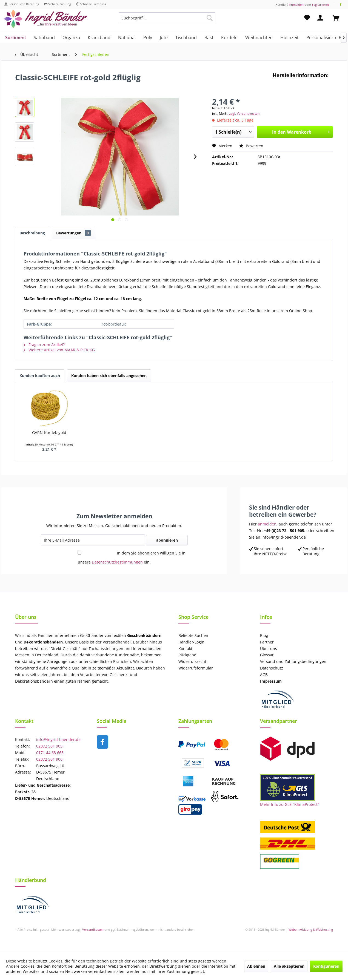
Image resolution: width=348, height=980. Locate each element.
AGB (264, 675)
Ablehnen (256, 966)
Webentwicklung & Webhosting (311, 929)
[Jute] (164, 38)
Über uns (269, 649)
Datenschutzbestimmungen (117, 562)
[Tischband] (186, 38)
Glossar (267, 655)
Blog (264, 635)
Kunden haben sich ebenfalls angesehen (109, 376)
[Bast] (209, 38)
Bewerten (251, 146)
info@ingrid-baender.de (58, 739)
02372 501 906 (49, 759)
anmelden (267, 524)
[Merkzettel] (307, 18)
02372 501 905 (49, 746)
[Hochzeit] (289, 38)
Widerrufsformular (196, 668)
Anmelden (296, 5)
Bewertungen (73, 233)
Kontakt (185, 649)
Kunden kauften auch (40, 376)
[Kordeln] (229, 38)
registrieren (320, 5)
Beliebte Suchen (193, 635)
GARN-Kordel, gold (49, 432)
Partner (267, 642)
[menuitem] (167, 20)
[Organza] (71, 38)
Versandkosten (93, 929)
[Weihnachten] (259, 38)
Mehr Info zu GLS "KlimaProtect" (290, 804)
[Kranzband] (99, 38)
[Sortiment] (16, 38)
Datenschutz (272, 668)
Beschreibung (32, 233)
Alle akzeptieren (289, 966)
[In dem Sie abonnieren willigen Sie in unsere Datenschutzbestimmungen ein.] (79, 553)
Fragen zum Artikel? (44, 345)
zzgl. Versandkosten (244, 113)
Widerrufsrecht (192, 661)
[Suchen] (210, 18)
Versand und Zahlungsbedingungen (293, 661)
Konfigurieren (326, 966)
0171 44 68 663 (50, 753)
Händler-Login (191, 642)
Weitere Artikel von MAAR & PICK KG (59, 350)
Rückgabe (187, 655)
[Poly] (148, 38)
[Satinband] (44, 38)
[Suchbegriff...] (167, 18)
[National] (127, 38)
